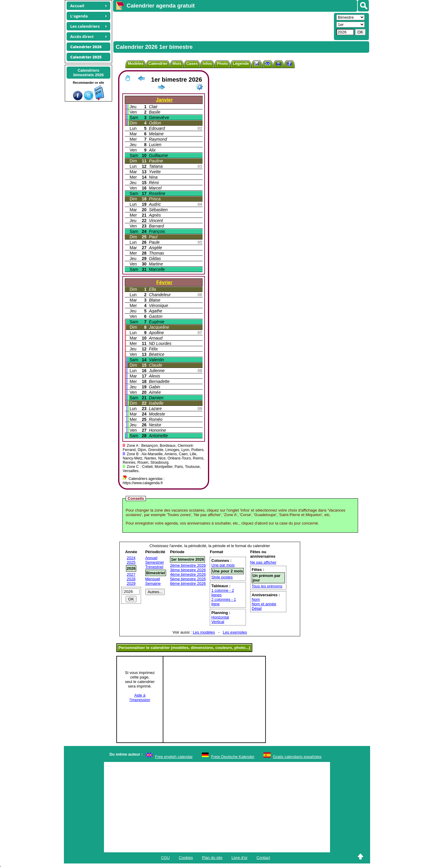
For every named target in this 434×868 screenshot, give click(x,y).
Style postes (222, 577)
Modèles (136, 63)
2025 (131, 562)
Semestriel (154, 562)
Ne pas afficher (263, 562)
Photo (222, 63)
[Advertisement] (223, 26)
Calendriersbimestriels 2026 (88, 73)
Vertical (218, 622)
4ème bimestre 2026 (188, 574)
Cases (192, 63)
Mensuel (153, 579)
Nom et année (264, 604)
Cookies (186, 858)
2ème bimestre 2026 (188, 565)
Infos (207, 63)
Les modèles (204, 632)
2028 (131, 579)
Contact (263, 858)
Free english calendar (174, 757)
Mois (177, 63)
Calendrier (158, 63)
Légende (241, 63)
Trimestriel (154, 567)
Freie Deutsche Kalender (233, 757)
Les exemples (235, 632)
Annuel (151, 558)
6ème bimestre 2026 (188, 583)
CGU (165, 858)
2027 (131, 574)
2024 (131, 558)
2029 (131, 583)
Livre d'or (239, 858)
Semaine (153, 583)
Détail (257, 608)
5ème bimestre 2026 (188, 579)
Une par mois (223, 565)
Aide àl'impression (140, 697)
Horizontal (220, 617)
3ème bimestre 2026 (188, 570)
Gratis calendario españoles (297, 757)
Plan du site (212, 858)
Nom (256, 599)
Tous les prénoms (267, 586)
